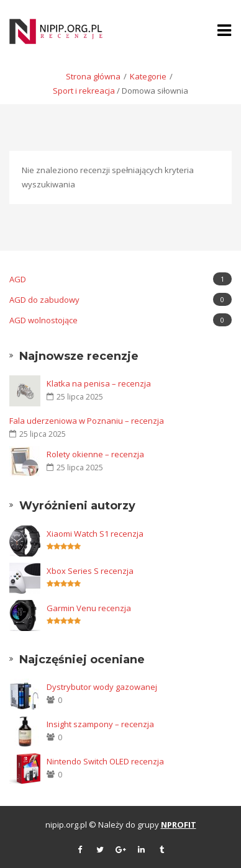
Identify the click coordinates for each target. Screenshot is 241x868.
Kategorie (148, 76)
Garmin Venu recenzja (89, 608)
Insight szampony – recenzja (100, 724)
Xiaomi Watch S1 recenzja (95, 534)
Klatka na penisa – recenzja (99, 383)
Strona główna (93, 76)
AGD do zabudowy (120, 299)
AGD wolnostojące (120, 320)
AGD (120, 279)
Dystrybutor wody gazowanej (102, 687)
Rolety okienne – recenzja (95, 454)
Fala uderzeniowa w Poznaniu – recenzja (87, 421)
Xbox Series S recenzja (90, 571)
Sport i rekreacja (84, 91)
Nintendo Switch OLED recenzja (105, 761)
